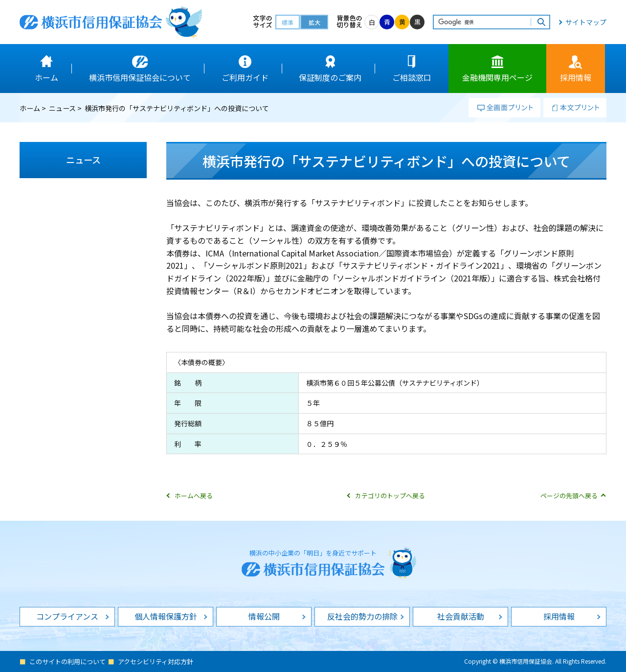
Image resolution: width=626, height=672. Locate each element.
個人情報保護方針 (166, 616)
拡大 (314, 22)
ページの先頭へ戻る (569, 496)
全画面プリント (504, 108)
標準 (288, 22)
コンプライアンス (67, 616)
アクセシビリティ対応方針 (156, 661)
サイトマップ (586, 22)
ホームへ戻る (194, 496)
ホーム (30, 108)
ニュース (62, 108)
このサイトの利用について (67, 661)
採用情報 (559, 616)
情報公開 (264, 616)
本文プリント (575, 108)
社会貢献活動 (461, 616)
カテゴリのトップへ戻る (390, 496)
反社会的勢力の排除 (362, 616)
